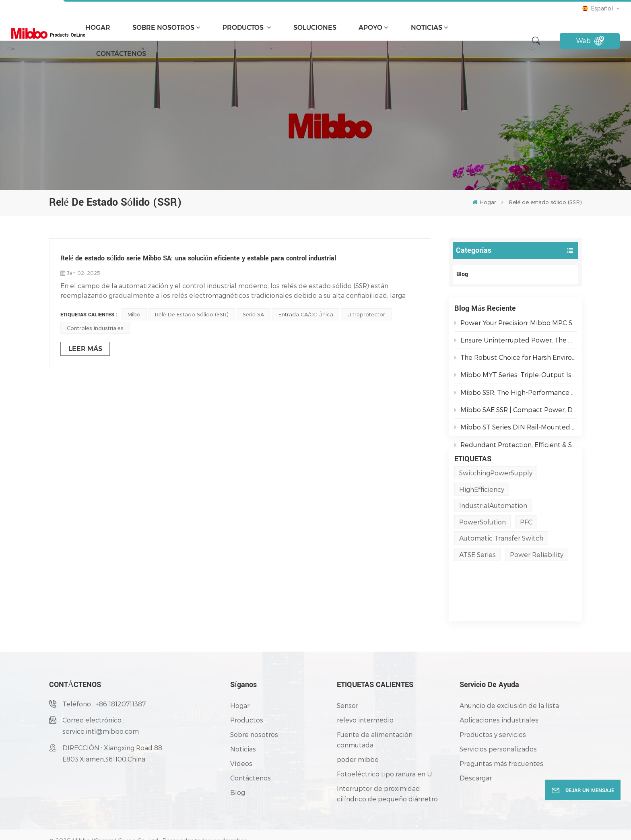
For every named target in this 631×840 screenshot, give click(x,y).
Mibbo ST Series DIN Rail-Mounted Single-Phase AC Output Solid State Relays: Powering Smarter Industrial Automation (516, 430)
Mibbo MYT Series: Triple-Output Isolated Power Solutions (516, 378)
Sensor (347, 684)
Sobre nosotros (163, 28)
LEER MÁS (85, 349)
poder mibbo (358, 738)
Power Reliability (537, 586)
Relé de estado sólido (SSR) (192, 314)
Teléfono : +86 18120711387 (104, 682)
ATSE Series (477, 586)
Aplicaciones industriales (499, 698)
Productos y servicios (493, 713)
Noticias (427, 28)
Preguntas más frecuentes (501, 742)
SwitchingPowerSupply (496, 505)
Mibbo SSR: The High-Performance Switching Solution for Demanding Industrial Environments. (516, 395)
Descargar (476, 756)
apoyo (370, 28)
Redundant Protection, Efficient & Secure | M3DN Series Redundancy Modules (516, 448)
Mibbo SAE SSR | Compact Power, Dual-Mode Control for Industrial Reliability (516, 413)
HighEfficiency (482, 521)
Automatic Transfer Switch (501, 570)
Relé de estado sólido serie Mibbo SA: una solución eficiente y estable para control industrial (198, 258)
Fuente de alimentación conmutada (375, 718)
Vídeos (241, 742)
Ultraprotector (366, 314)
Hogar (98, 28)
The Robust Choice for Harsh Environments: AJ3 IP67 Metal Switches (516, 360)
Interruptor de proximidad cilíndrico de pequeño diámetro (387, 772)
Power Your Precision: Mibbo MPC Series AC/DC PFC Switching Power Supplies (516, 326)
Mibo (134, 314)
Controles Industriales (95, 328)
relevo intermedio (365, 698)
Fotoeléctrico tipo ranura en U (384, 752)
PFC (526, 554)
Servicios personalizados (498, 727)
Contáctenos (121, 54)
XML (177, 829)
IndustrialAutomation (493, 537)
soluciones (315, 28)
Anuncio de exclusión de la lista (509, 684)
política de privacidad (239, 829)
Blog (462, 274)
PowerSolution (483, 554)
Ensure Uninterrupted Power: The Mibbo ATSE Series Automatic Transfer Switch (516, 343)
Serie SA (253, 314)
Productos (244, 28)
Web (590, 41)
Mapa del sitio (146, 829)
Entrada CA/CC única (306, 314)
